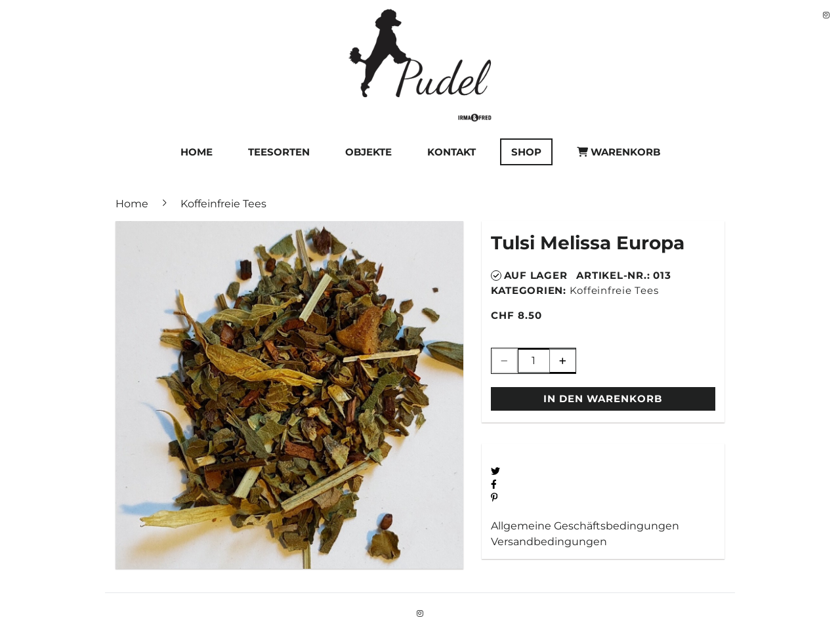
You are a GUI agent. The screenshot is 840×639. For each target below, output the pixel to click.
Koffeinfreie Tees (614, 290)
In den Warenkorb (603, 399)
